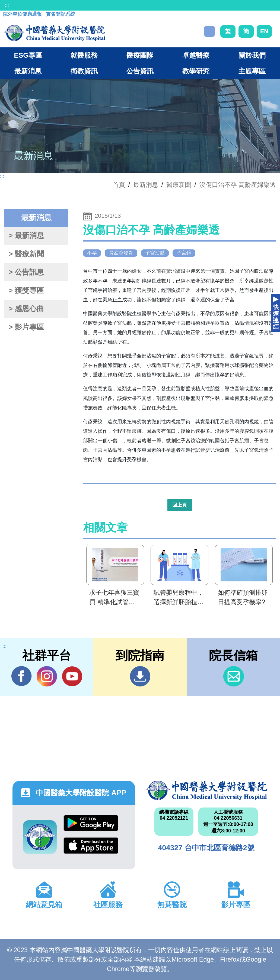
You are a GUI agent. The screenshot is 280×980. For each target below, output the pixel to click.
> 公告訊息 (26, 272)
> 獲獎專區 (26, 291)
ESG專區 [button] (28, 55)
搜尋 (209, 31)
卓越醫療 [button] (196, 55)
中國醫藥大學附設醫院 (206, 790)
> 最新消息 (26, 236)
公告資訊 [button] (140, 71)
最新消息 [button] (28, 71)
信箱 (233, 676)
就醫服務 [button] (84, 55)
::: (7, 5)
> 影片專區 (26, 327)
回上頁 (180, 505)
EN (264, 31)
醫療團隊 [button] (140, 55)
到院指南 (140, 676)
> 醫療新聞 (26, 254)
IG (47, 676)
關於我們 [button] (252, 55)
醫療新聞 (179, 185)
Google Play (91, 823)
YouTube (72, 676)
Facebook (22, 676)
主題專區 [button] (252, 71)
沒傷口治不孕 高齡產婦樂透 (238, 185)
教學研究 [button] (196, 71)
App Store (91, 846)
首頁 (119, 185)
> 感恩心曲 (26, 309)
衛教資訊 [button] (84, 71)
